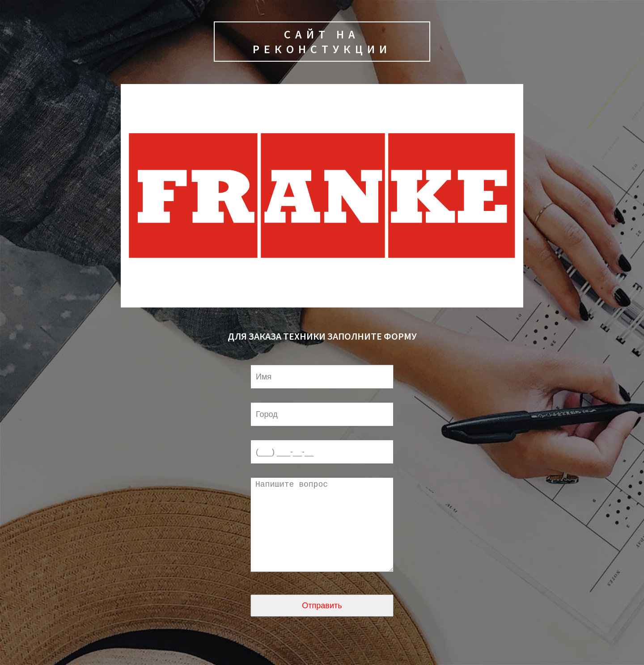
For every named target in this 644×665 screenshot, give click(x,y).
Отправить (322, 623)
